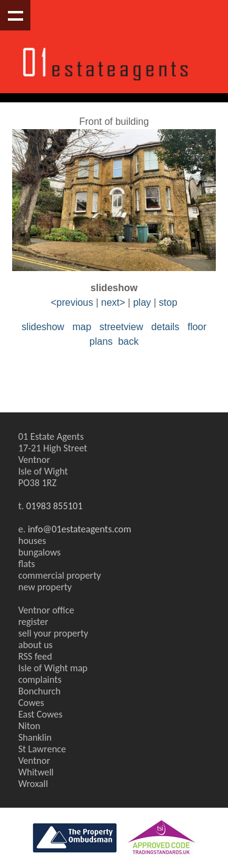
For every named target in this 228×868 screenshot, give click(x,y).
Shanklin (35, 737)
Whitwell (36, 772)
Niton (29, 726)
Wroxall (33, 784)
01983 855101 (54, 506)
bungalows (40, 552)
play (142, 302)
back (128, 341)
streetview (121, 327)
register (33, 622)
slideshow (43, 327)
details (165, 327)
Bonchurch (40, 691)
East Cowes (40, 714)
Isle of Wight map (53, 668)
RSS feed (35, 656)
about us (36, 645)
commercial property (60, 575)
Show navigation (15, 15)
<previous (72, 302)
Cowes (31, 703)
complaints (40, 679)
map (82, 327)
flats (27, 564)
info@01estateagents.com (80, 529)
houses (32, 541)
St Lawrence (42, 749)
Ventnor (34, 760)
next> (113, 302)
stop (168, 302)
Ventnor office (46, 610)
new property (45, 587)
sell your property (53, 633)
